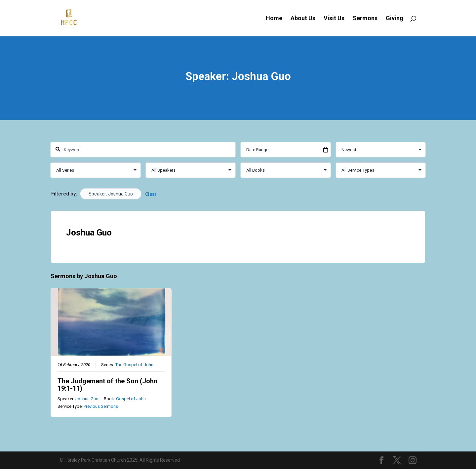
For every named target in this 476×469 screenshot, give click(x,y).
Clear (151, 194)
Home (274, 19)
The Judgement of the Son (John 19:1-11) (107, 384)
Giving (395, 19)
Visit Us (334, 19)
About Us (303, 19)
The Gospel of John (134, 364)
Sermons (365, 19)
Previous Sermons (101, 406)
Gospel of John (131, 398)
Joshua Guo (87, 398)
